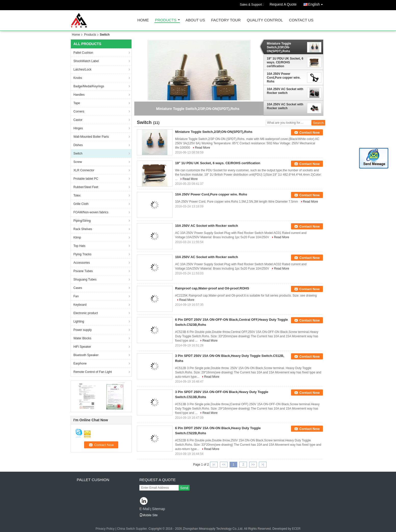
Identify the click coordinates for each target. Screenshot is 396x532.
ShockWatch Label (86, 61)
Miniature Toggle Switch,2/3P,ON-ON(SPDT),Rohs (279, 47)
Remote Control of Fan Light (93, 372)
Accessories (82, 263)
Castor (78, 120)
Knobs (78, 78)
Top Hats (79, 246)
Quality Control (265, 20)
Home (143, 20)
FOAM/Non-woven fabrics (91, 212)
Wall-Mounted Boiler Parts (91, 137)
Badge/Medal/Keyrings (89, 86)
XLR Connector (84, 170)
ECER (296, 529)
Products (166, 20)
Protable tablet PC (86, 179)
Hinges (78, 128)
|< (214, 465)
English (317, 3)
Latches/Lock (82, 69)
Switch (78, 153)
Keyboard (80, 305)
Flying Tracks (82, 254)
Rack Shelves (83, 229)
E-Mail (144, 509)
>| (263, 465)
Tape (77, 103)
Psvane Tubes (83, 271)
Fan (76, 296)
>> (253, 465)
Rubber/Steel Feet (86, 187)
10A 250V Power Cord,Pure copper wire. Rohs (284, 78)
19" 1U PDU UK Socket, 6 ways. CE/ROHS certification (285, 62)
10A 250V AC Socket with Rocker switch (285, 91)
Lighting (79, 321)
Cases (78, 288)
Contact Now (309, 132)
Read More (202, 148)
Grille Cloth (81, 204)
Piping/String (82, 221)
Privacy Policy (105, 529)
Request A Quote (283, 4)
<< (224, 465)
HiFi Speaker (82, 347)
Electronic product (86, 313)
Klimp (77, 237)
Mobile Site (148, 515)
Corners (79, 111)
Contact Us (301, 20)
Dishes (78, 145)
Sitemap (158, 509)
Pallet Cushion (83, 53)
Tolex (77, 195)
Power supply (83, 330)
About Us (195, 20)
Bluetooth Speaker (86, 355)
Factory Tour (226, 20)
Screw (78, 162)
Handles (79, 95)
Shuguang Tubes (85, 279)
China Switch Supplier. (133, 529)
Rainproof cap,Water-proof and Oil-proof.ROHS (212, 288)
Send (184, 488)
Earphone (80, 363)
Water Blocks (82, 338)
